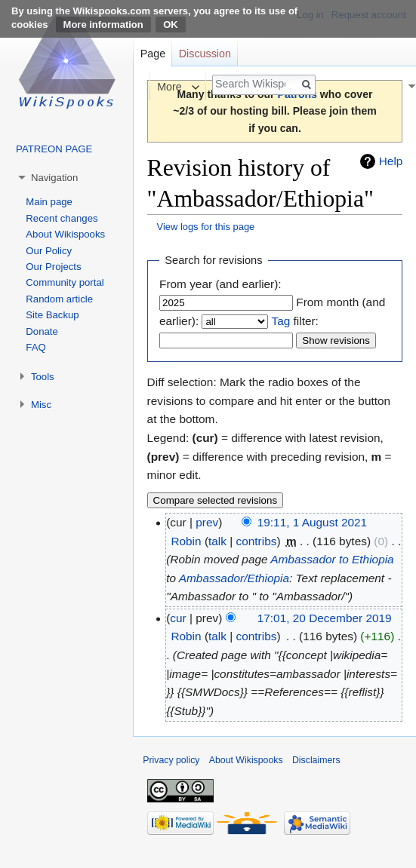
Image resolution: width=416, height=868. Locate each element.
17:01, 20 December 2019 (325, 618)
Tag (280, 321)
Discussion (205, 54)
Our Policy (49, 251)
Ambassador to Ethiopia (332, 559)
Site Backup (52, 315)
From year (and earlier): (220, 284)
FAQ (35, 347)
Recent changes (62, 218)
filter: (294, 321)
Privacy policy (171, 760)
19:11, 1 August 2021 (312, 522)
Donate (42, 331)
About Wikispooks (65, 234)
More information (103, 25)
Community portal (65, 282)
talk (217, 541)
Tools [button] (43, 377)
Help (391, 161)
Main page (49, 202)
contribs (257, 541)
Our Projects (53, 267)
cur (178, 618)
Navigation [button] (54, 178)
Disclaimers (316, 760)
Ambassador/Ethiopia (234, 578)
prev (207, 522)
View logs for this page (206, 227)
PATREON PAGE (54, 149)
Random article (59, 299)
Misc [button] (41, 405)
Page (153, 54)
